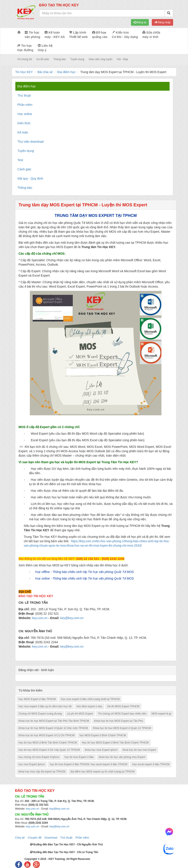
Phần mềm (82, 838)
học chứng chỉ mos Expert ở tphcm (39, 757)
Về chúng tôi (25, 59)
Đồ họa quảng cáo (100, 35)
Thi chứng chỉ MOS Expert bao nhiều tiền (122, 714)
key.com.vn (40, 618)
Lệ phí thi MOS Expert (80, 714)
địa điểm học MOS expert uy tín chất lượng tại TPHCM (102, 772)
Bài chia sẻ (45, 72)
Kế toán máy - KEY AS (55, 35)
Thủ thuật (66, 838)
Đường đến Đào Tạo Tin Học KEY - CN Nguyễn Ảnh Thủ (66, 845)
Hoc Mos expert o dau (89, 706)
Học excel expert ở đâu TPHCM (151, 764)
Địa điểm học (66, 72)
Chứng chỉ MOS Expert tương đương (40, 714)
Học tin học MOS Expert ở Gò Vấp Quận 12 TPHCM (49, 750)
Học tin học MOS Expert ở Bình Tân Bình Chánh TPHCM (115, 743)
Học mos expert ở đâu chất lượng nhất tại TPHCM (90, 699)
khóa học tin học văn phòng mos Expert (122, 757)
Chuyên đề (35, 838)
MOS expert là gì (161, 714)
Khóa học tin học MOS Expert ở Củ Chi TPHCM (47, 735)
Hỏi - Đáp (122, 59)
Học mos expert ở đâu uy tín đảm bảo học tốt (45, 706)
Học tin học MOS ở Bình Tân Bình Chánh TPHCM (48, 743)
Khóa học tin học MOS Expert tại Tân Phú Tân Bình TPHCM (54, 721)
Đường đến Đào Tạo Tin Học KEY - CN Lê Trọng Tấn (64, 852)
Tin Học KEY (24, 72)
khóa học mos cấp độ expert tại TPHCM (42, 772)
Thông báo (60, 59)
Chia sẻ (20, 838)
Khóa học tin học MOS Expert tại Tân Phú (119, 721)
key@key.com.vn (72, 618)
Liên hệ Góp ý (45, 48)
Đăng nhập (162, 22)
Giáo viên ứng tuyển (100, 59)
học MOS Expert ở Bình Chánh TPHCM (103, 735)
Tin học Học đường (25, 48)
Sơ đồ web (43, 59)
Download (51, 838)
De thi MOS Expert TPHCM (123, 706)
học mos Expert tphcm (32, 764)
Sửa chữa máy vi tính (151, 35)
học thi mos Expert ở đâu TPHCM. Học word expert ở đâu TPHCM (89, 764)
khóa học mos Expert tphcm (101, 750)
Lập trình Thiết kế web (78, 35)
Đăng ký (140, 22)
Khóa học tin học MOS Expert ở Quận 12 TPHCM (122, 728)
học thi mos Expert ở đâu (79, 757)
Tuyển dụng (77, 59)
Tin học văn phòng (33, 35)
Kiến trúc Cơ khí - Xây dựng (125, 35)
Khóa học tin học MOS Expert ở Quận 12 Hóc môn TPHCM (53, 728)
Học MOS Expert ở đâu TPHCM (37, 699)
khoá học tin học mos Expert (139, 750)
